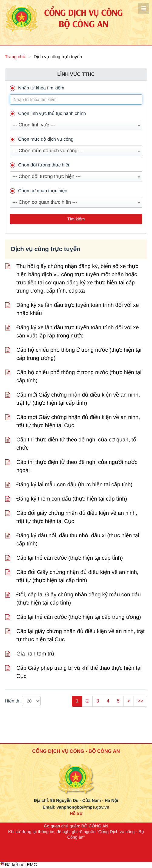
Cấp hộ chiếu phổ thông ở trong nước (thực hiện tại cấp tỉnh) (79, 376)
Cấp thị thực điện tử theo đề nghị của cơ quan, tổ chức (76, 444)
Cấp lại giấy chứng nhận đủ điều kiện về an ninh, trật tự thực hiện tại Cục (80, 635)
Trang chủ (15, 57)
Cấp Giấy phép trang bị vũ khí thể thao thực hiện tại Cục (79, 672)
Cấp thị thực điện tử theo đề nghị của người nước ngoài (77, 466)
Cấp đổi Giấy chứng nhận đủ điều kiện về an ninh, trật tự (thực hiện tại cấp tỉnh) (77, 576)
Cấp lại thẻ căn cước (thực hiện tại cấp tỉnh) (70, 558)
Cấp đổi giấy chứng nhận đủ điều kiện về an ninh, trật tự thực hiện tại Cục (77, 517)
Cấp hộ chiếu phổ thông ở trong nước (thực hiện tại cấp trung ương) (79, 354)
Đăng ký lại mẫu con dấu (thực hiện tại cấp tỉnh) (74, 484)
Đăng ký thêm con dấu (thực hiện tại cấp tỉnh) (72, 499)
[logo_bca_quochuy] (76, 770)
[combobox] (76, 125)
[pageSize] (31, 701)
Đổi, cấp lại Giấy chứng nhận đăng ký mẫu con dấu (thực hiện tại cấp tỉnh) (79, 599)
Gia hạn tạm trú (35, 654)
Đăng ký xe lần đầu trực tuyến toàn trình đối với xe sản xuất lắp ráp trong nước (78, 332)
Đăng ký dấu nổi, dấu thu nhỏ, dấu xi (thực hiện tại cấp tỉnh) (78, 540)
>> (140, 701)
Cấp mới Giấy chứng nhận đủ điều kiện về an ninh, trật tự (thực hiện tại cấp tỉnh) (78, 399)
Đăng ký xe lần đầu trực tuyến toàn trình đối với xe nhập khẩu (78, 309)
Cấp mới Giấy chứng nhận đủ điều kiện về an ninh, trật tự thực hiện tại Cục (78, 421)
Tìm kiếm (76, 219)
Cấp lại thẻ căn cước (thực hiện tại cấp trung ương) (79, 617)
